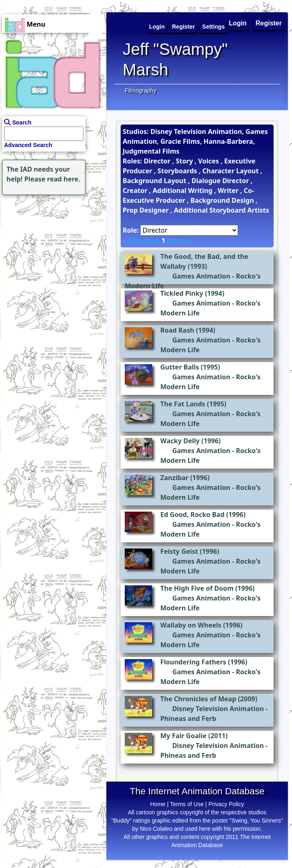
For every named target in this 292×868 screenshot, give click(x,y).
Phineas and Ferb (188, 718)
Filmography (140, 91)
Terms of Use (187, 804)
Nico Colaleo (156, 829)
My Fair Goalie (183, 736)
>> (188, 240)
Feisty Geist (179, 551)
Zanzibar (174, 478)
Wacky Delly (180, 441)
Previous (146, 240)
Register (269, 23)
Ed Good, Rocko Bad (192, 514)
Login (238, 23)
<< (126, 240)
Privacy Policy (226, 804)
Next (175, 240)
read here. (64, 179)
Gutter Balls (180, 367)
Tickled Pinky (182, 293)
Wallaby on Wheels (191, 625)
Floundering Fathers (193, 662)
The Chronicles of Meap (198, 699)
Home (158, 804)
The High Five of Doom (197, 588)
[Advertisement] (51, 248)
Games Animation (201, 276)
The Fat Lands (183, 404)
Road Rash (177, 330)
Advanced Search (28, 145)
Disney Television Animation (218, 709)
